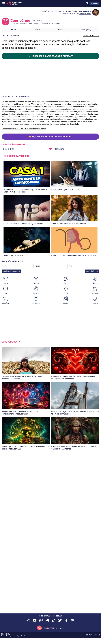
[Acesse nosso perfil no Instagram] (28, 621)
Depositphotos (22, 636)
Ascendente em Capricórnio (52, 24)
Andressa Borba (85, 14)
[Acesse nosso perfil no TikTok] (54, 621)
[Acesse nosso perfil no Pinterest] (73, 621)
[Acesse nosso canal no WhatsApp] (41, 621)
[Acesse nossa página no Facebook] (66, 621)
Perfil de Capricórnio (29, 24)
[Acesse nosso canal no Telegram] (47, 621)
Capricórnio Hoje (92, 271)
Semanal (36, 30)
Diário (13, 30)
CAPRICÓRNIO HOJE (91, 36)
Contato (89, 635)
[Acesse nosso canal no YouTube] (35, 621)
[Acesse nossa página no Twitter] (60, 621)
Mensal (60, 30)
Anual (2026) (86, 30)
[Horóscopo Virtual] (27, 3)
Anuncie (97, 635)
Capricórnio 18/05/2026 (11, 271)
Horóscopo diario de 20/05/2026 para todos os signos (24, 129)
